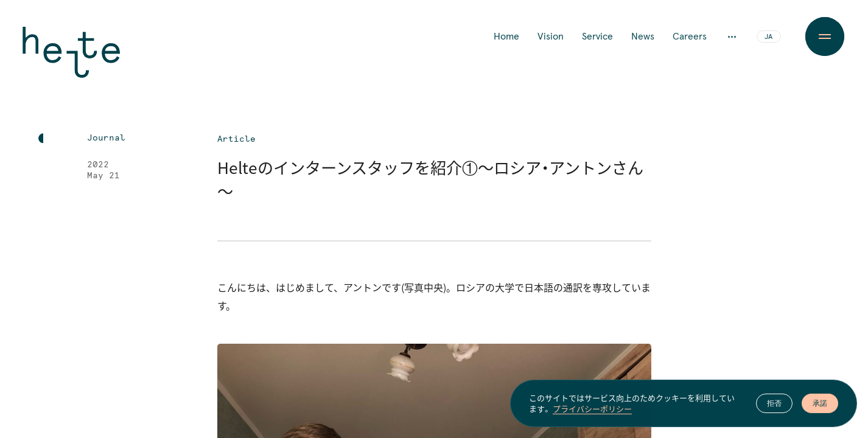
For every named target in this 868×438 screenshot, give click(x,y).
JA (768, 37)
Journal (106, 138)
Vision (551, 36)
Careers (690, 36)
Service (597, 36)
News (643, 36)
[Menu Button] (824, 36)
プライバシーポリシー (592, 412)
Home (506, 36)
